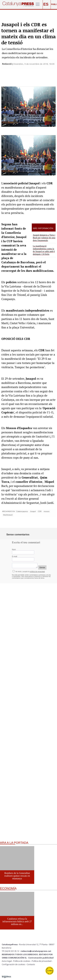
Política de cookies (22, 961)
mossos (47, 511)
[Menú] (38, 4)
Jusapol (33, 511)
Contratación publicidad (41, 958)
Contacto (31, 964)
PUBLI (54, 4)
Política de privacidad (42, 961)
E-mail (15, 556)
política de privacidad (37, 572)
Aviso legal (7, 961)
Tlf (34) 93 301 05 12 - (11, 951)
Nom (14, 550)
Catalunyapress (22, 511)
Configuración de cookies (14, 964)
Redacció (7, 64)
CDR (40, 511)
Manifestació (8, 515)
